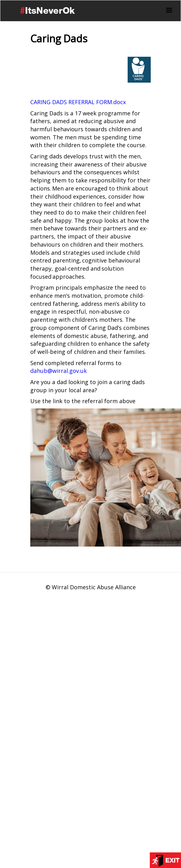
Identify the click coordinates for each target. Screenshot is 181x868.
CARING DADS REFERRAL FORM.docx (78, 102)
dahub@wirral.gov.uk (59, 371)
